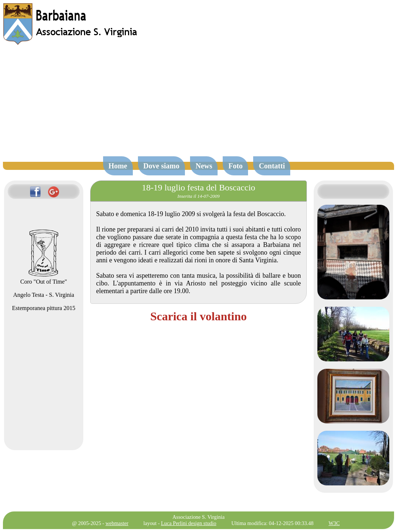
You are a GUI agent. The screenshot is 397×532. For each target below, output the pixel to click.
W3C (334, 523)
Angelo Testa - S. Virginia (44, 295)
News (204, 166)
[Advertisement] (198, 104)
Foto (235, 166)
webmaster (117, 523)
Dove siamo (161, 166)
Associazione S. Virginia (198, 517)
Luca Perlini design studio (189, 523)
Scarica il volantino (198, 316)
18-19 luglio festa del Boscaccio (198, 187)
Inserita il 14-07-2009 (199, 196)
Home (118, 166)
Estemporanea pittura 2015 (44, 308)
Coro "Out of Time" (43, 278)
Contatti (272, 166)
